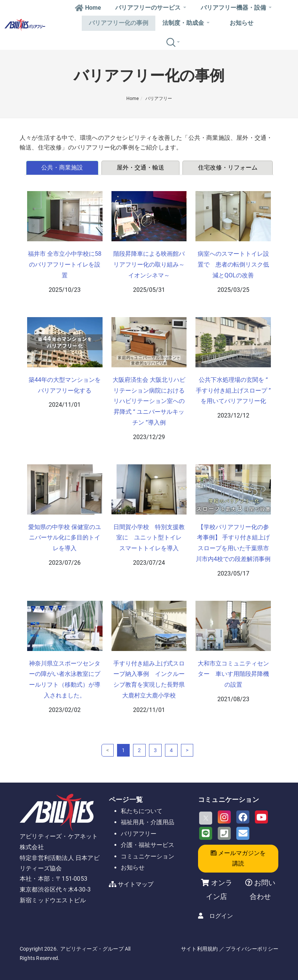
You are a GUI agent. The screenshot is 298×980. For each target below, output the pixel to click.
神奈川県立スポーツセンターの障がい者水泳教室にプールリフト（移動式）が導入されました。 (65, 679)
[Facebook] (243, 817)
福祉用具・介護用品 (148, 822)
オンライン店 (219, 889)
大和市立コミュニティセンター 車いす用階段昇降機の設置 (233, 674)
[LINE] (206, 833)
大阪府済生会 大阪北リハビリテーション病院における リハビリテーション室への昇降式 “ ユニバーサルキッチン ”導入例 (149, 401)
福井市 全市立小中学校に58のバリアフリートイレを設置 (65, 265)
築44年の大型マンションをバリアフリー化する (65, 385)
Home (88, 8)
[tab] (63, 168)
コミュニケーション (148, 856)
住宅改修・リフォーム (228, 167)
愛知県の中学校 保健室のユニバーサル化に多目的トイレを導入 (65, 538)
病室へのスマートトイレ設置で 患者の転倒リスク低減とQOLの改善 (233, 265)
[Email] (243, 833)
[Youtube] (261, 817)
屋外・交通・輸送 (140, 167)
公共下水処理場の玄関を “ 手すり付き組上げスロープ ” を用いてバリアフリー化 (233, 391)
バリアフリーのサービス (151, 8)
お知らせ (242, 23)
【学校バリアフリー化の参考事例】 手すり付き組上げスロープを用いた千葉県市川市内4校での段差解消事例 (233, 543)
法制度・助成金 (186, 23)
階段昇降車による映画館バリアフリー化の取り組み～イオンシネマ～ (149, 265)
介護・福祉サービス (148, 845)
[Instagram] (224, 817)
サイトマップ (136, 884)
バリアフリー (159, 99)
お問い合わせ (263, 889)
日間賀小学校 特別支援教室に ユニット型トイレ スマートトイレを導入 (150, 538)
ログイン (221, 916)
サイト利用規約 (199, 949)
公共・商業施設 (62, 167)
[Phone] (224, 833)
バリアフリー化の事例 (119, 23)
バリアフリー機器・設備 (236, 8)
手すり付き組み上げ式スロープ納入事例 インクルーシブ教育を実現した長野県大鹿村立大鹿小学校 (149, 679)
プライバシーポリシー (252, 949)
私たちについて (142, 811)
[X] (206, 818)
